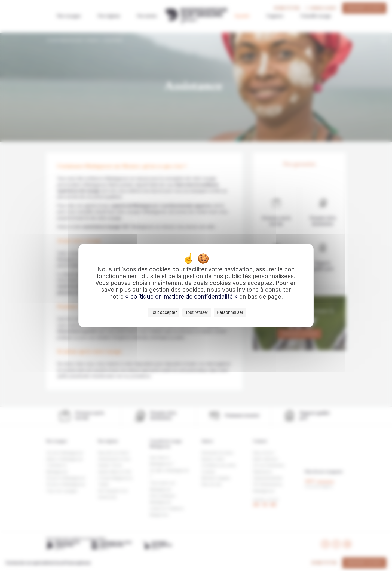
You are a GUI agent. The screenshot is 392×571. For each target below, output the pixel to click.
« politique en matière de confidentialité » (182, 297)
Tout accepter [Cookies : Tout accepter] (164, 312)
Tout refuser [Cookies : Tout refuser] (197, 312)
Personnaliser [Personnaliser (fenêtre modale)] (230, 312)
